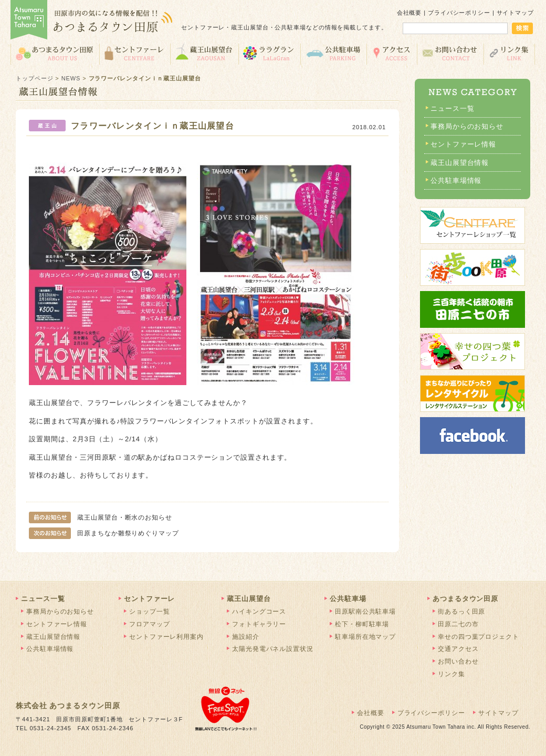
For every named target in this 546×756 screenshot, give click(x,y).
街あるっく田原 (461, 612)
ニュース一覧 (452, 108)
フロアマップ (149, 624)
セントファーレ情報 (463, 144)
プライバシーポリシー (459, 13)
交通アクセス (392, 53)
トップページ (34, 78)
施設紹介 (246, 637)
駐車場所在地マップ (365, 637)
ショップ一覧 (149, 612)
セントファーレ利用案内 (166, 637)
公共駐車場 (333, 53)
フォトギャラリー (259, 624)
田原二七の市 (458, 624)
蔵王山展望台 (204, 53)
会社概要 (409, 13)
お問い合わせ (450, 53)
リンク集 (510, 53)
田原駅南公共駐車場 (365, 612)
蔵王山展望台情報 (460, 163)
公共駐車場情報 (456, 180)
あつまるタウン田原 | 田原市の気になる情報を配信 (92, 21)
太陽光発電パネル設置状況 (273, 649)
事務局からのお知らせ (467, 126)
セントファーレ (135, 53)
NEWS (71, 78)
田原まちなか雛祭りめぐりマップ (104, 533)
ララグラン (269, 53)
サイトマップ (515, 13)
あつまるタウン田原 (55, 53)
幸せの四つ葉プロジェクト (479, 637)
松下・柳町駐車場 (362, 624)
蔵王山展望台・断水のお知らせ (101, 517)
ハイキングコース (259, 612)
